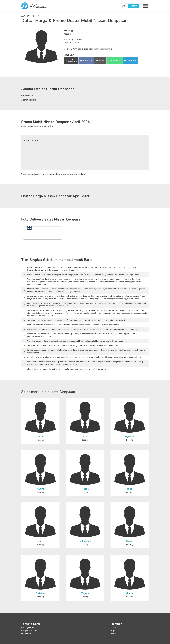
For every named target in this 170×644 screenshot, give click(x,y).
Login (124, 6)
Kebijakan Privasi (29, 631)
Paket (113, 634)
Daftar (134, 6)
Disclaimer (26, 634)
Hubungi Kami (28, 628)
